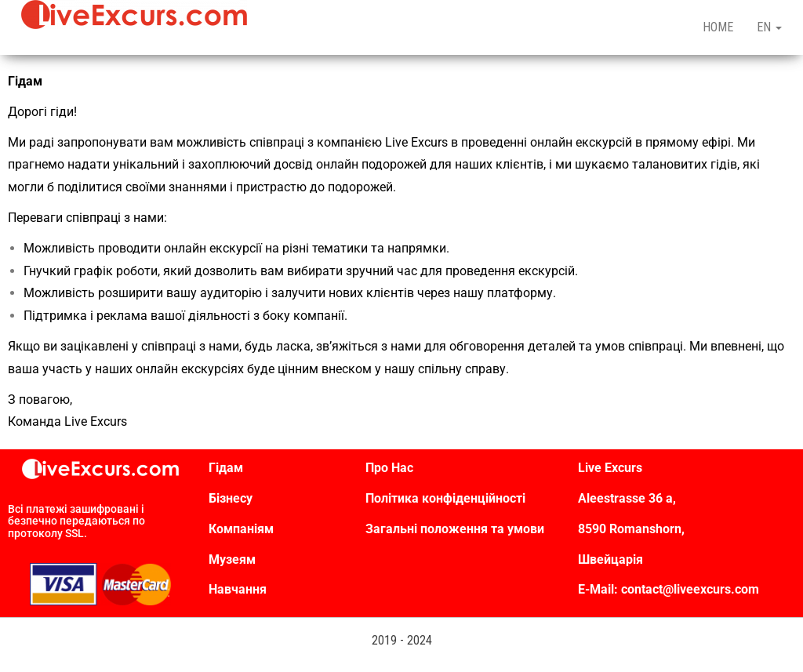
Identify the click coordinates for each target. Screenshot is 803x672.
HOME (718, 27)
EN (769, 27)
